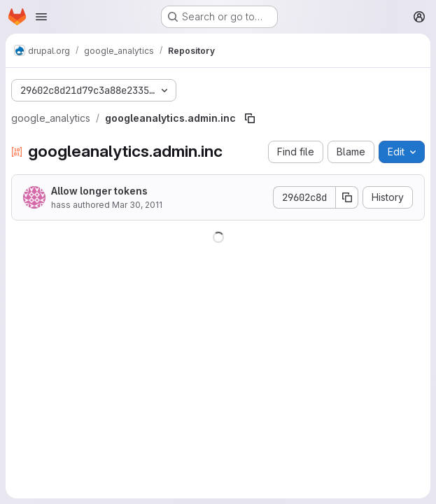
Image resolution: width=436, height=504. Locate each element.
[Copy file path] (250, 118)
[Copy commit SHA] (347, 197)
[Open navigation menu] (41, 17)
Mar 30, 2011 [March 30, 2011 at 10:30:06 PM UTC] (137, 205)
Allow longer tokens (99, 191)
